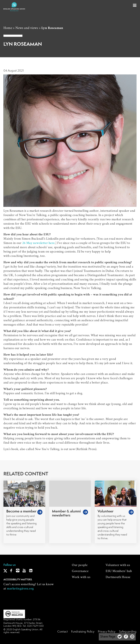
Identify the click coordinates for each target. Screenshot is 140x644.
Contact (63, 632)
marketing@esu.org (20, 589)
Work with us (81, 577)
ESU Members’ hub (119, 571)
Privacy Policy (107, 632)
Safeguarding (128, 632)
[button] (135, 5)
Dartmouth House (118, 577)
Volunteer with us (118, 565)
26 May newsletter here (39, 243)
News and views (27, 28)
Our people (80, 565)
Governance (80, 571)
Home (8, 28)
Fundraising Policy (83, 632)
